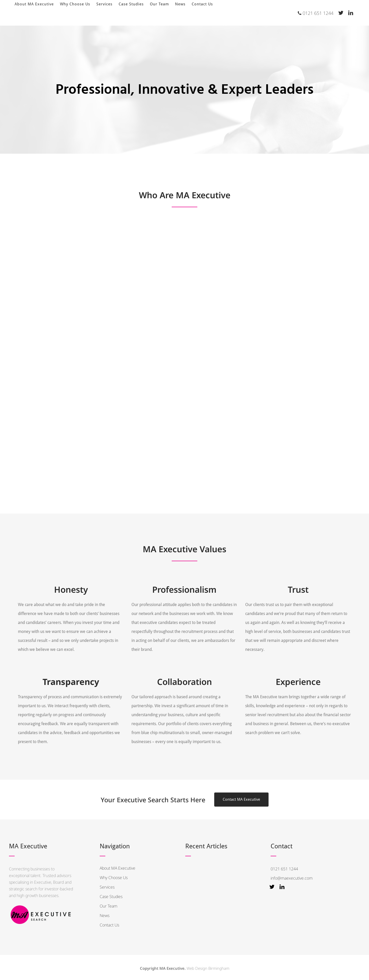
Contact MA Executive (241, 799)
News (105, 915)
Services (107, 887)
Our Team (109, 906)
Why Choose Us (114, 878)
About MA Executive (117, 868)
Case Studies (111, 896)
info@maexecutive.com (292, 878)
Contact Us (109, 925)
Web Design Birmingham (208, 968)
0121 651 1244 (316, 13)
